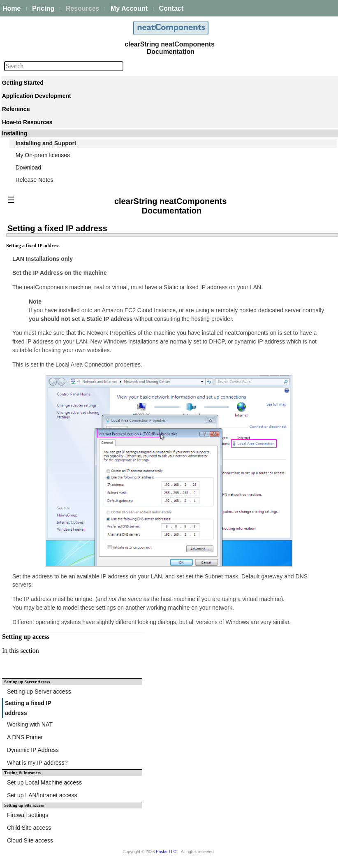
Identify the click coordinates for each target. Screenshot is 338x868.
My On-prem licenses (43, 155)
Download (28, 167)
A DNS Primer (25, 737)
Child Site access (29, 828)
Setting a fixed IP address (28, 708)
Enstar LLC (166, 852)
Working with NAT (30, 724)
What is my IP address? (37, 763)
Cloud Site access (30, 840)
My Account (129, 8)
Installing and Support (46, 143)
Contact (171, 8)
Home (12, 8)
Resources (83, 8)
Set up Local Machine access (44, 782)
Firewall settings (28, 815)
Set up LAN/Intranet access (42, 795)
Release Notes (35, 180)
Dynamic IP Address (33, 750)
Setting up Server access (39, 692)
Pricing (43, 8)
